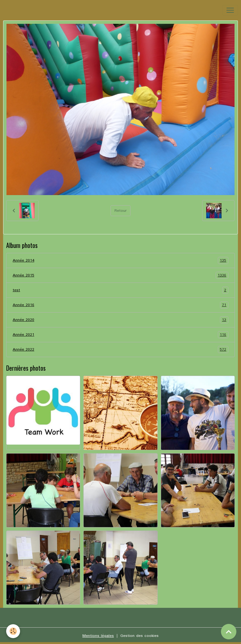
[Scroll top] (229, 632)
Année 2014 (120, 260)
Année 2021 (120, 335)
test (120, 290)
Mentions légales (98, 636)
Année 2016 (120, 305)
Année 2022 (120, 350)
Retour (120, 211)
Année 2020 (120, 320)
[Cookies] (13, 631)
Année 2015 (120, 275)
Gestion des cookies (139, 636)
